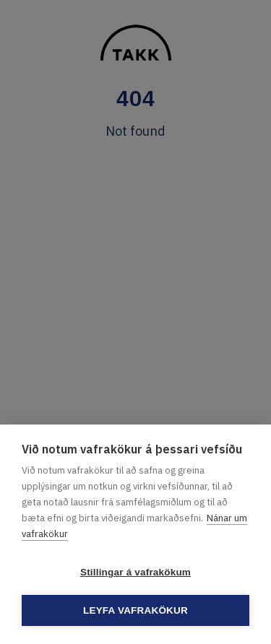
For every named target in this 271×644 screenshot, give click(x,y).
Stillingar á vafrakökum (135, 572)
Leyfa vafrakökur (135, 610)
